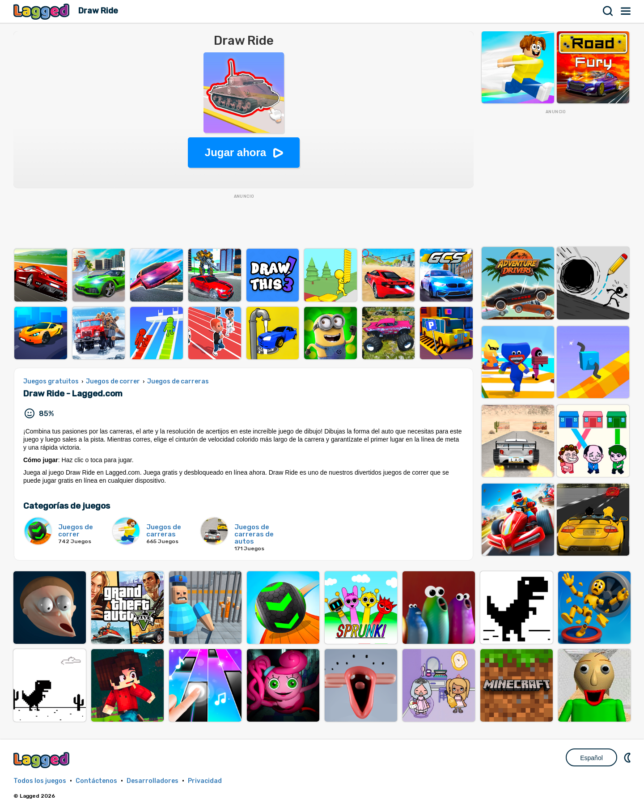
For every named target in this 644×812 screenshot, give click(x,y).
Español (591, 758)
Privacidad (205, 781)
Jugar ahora (235, 152)
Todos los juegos (40, 781)
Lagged (42, 11)
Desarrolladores (153, 781)
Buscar (608, 11)
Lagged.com (42, 760)
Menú (626, 11)
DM (628, 757)
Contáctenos (96, 781)
